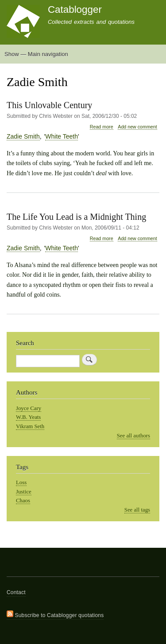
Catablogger (75, 9)
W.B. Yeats (28, 417)
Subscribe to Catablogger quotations (55, 614)
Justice (24, 492)
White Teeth (62, 136)
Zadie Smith (23, 136)
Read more (102, 127)
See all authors (133, 436)
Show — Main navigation (36, 54)
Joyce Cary (29, 408)
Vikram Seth (30, 426)
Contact (16, 592)
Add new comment (137, 127)
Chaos (23, 501)
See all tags (137, 510)
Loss (21, 482)
